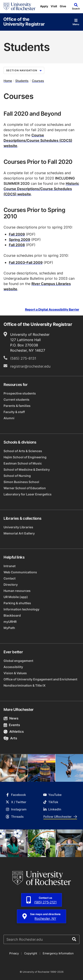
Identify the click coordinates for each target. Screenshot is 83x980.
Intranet (10, 566)
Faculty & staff (14, 412)
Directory (11, 584)
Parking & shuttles (17, 603)
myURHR (10, 622)
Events (12, 725)
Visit (54, 6)
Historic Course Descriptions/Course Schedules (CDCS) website (41, 189)
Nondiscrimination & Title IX (25, 685)
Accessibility (13, 667)
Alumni (9, 418)
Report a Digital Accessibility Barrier (52, 310)
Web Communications (20, 572)
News (11, 718)
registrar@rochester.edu (30, 366)
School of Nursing (17, 476)
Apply (44, 6)
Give (63, 6)
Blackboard (12, 615)
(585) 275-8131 (23, 358)
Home (8, 81)
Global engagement (18, 661)
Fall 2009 (17, 234)
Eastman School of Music (23, 463)
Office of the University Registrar (24, 21)
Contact (10, 578)
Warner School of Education (25, 488)
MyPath (9, 628)
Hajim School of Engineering (25, 457)
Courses (38, 81)
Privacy (14, 953)
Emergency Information (58, 953)
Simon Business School (21, 482)
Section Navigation (24, 70)
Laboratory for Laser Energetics (28, 494)
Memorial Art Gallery (19, 533)
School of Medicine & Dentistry (27, 469)
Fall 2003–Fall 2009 (26, 262)
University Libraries (18, 527)
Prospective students (20, 393)
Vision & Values (15, 673)
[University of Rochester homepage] (19, 6)
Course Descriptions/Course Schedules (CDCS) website (38, 140)
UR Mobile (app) (16, 597)
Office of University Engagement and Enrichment (40, 679)
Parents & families (17, 406)
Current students (16, 399)
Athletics (14, 732)
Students (22, 81)
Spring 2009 (19, 240)
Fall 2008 (17, 245)
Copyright (31, 953)
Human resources (17, 591)
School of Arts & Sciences (23, 451)
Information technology (21, 609)
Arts (10, 738)
